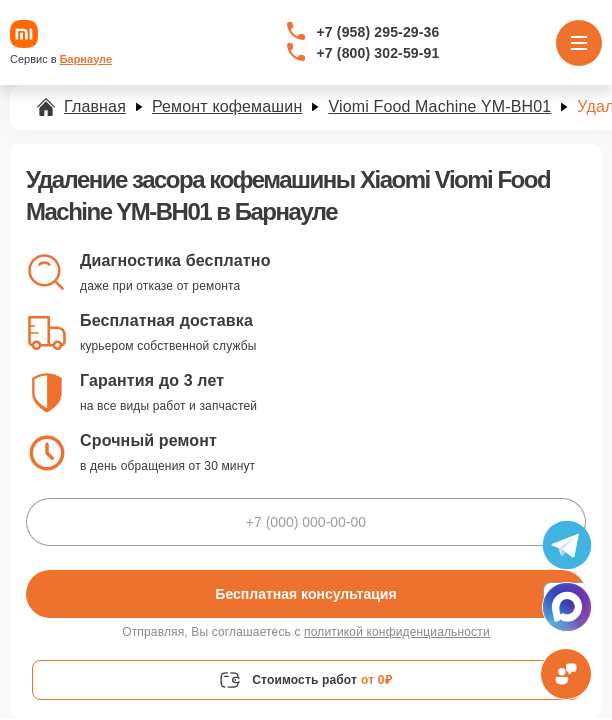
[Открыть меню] (579, 43)
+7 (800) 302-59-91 (378, 53)
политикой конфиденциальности (397, 632)
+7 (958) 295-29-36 (378, 32)
